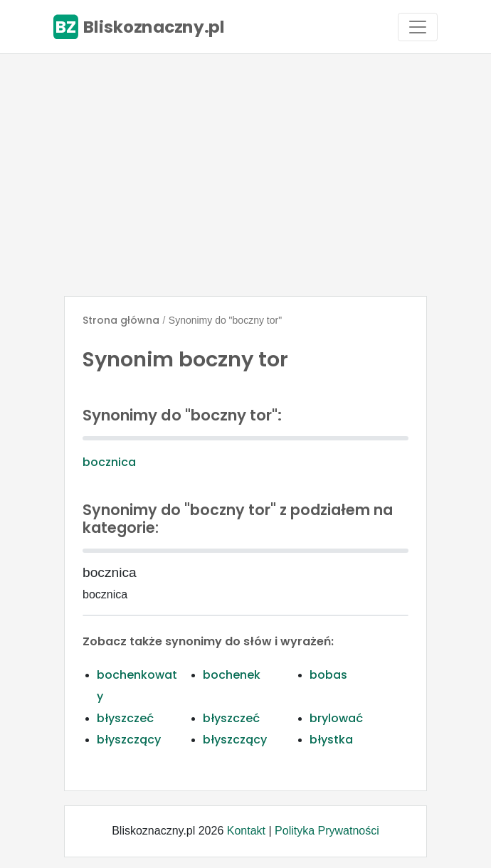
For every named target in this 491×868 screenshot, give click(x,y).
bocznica (109, 462)
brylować (336, 718)
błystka (331, 740)
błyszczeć (125, 718)
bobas (328, 675)
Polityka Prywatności (327, 831)
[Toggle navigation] (418, 27)
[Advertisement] (245, 175)
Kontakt (246, 831)
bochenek (232, 675)
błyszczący (129, 740)
